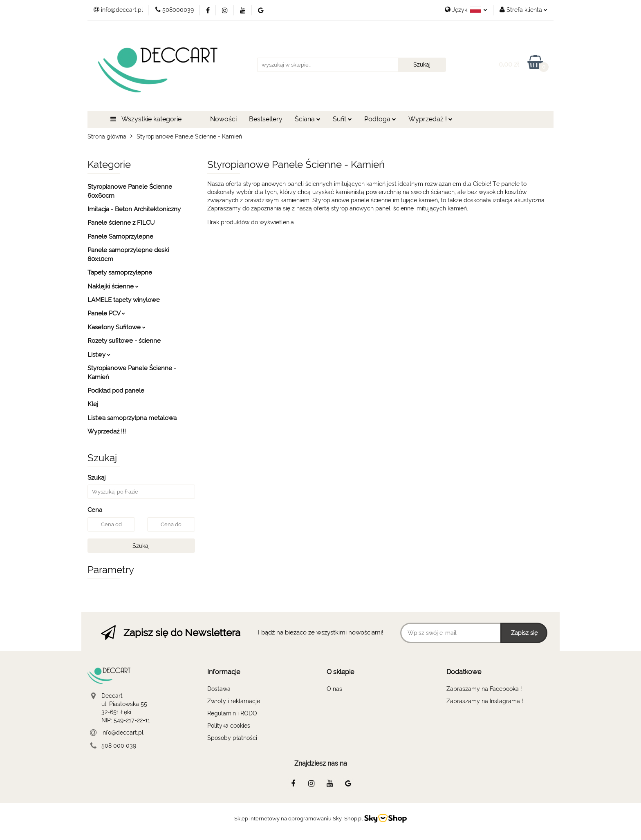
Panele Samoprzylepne (120, 237)
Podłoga (380, 119)
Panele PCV (106, 313)
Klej (93, 404)
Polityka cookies (229, 726)
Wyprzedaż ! (430, 119)
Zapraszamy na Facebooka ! (484, 689)
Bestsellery (266, 119)
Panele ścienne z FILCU (121, 223)
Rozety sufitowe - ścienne (124, 341)
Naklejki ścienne (113, 286)
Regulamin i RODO (232, 713)
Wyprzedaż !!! (107, 431)
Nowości (223, 119)
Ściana (308, 119)
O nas (334, 689)
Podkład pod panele (116, 391)
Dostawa (219, 689)
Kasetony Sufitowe (117, 327)
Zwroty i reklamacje (234, 701)
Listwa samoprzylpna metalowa (132, 418)
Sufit (342, 119)
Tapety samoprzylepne (120, 273)
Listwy (99, 355)
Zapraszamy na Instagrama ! (485, 701)
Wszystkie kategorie (146, 119)
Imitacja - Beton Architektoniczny (134, 209)
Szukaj (141, 546)
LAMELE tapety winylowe (124, 300)
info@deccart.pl (122, 733)
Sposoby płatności (232, 738)
